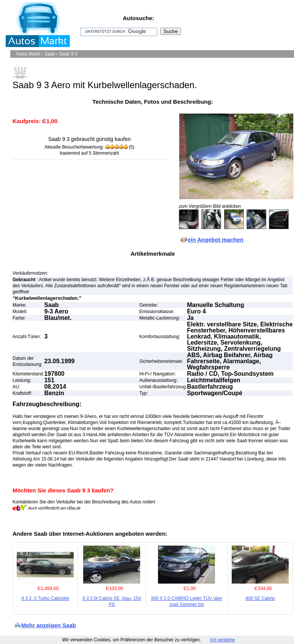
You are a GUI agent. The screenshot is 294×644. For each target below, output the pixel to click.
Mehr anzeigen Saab (49, 625)
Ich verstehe (222, 640)
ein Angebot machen (216, 240)
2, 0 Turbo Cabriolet (45, 598)
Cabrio (260, 598)
